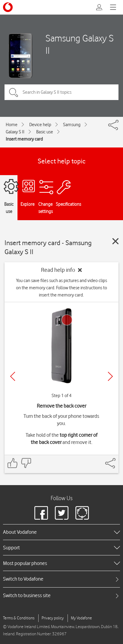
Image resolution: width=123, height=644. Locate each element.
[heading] (61, 532)
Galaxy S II (15, 132)
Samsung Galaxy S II (80, 44)
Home (12, 125)
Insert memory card (24, 139)
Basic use (45, 132)
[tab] (61, 579)
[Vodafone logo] (8, 7)
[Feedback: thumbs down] (26, 463)
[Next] (110, 376)
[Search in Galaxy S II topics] (61, 92)
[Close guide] (115, 241)
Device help (40, 125)
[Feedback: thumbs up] (13, 463)
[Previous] (13, 376)
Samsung (72, 125)
